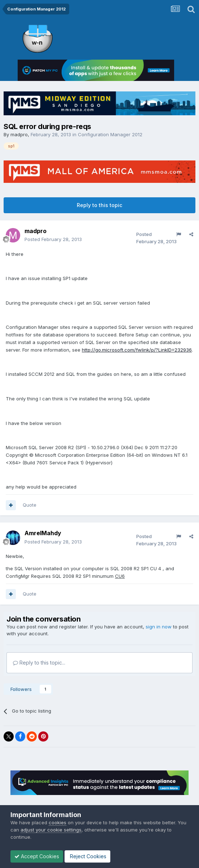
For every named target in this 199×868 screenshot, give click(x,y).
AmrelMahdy (43, 533)
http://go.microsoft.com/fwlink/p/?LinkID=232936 (137, 350)
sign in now (159, 627)
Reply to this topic (99, 205)
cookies (58, 822)
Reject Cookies (87, 856)
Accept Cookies (37, 856)
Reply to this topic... (39, 663)
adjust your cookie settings (51, 830)
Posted (53, 239)
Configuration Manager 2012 (110, 134)
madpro (19, 134)
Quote (30, 505)
